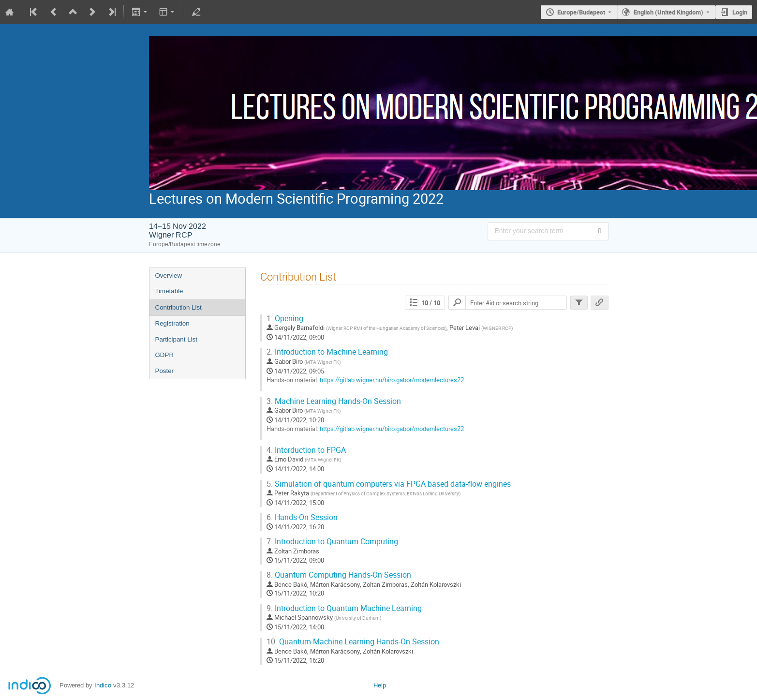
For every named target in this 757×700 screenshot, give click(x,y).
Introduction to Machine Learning (327, 352)
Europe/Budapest (581, 12)
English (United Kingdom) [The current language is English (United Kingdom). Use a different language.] (668, 12)
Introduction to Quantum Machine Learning (344, 608)
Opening (285, 319)
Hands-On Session (302, 517)
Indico (103, 685)
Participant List (176, 339)
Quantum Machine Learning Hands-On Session (353, 642)
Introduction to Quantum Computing (332, 542)
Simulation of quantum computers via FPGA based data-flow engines (389, 484)
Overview (169, 276)
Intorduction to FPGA (306, 450)
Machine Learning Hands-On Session (334, 401)
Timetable (169, 291)
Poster (165, 371)
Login (740, 12)
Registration (172, 323)
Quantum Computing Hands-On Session (339, 575)
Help (380, 685)
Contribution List (178, 307)
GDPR (165, 355)
